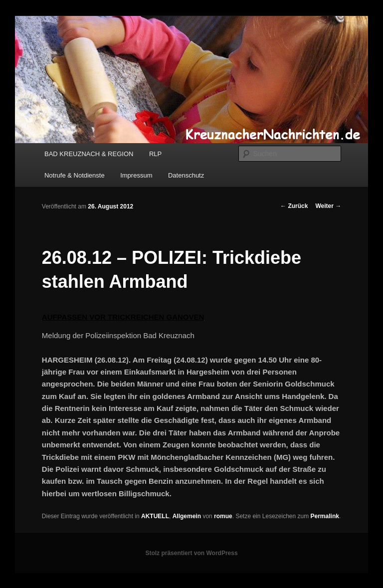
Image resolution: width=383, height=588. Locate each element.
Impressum (136, 175)
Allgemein (187, 516)
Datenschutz (186, 175)
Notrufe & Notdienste (75, 175)
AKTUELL (155, 516)
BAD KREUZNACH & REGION (89, 154)
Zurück (294, 206)
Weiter (328, 206)
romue (223, 516)
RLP (155, 154)
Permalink (325, 516)
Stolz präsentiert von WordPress (191, 553)
